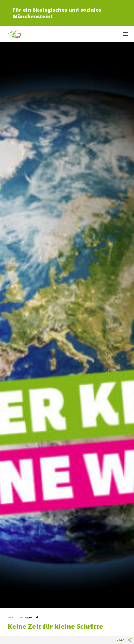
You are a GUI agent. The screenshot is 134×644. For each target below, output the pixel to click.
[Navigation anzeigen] (126, 34)
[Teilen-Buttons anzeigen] (130, 640)
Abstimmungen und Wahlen (27, 617)
